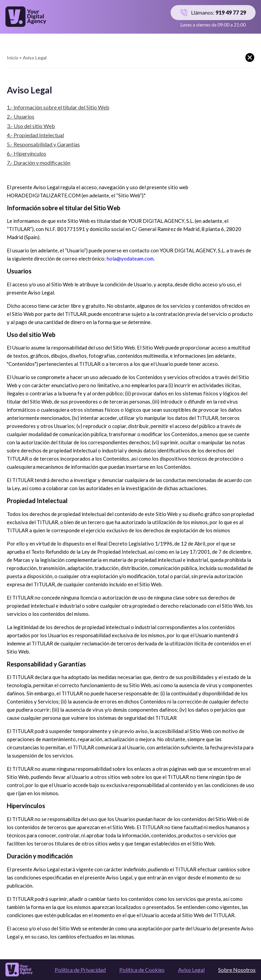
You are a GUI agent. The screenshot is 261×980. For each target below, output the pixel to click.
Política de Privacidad (80, 970)
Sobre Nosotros (237, 970)
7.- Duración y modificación (39, 163)
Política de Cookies (142, 970)
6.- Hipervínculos (27, 153)
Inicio (13, 58)
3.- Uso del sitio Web (31, 126)
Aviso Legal (191, 970)
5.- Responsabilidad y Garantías (43, 144)
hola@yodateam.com (130, 259)
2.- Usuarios (21, 116)
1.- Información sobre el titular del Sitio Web (58, 107)
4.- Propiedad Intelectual (35, 135)
